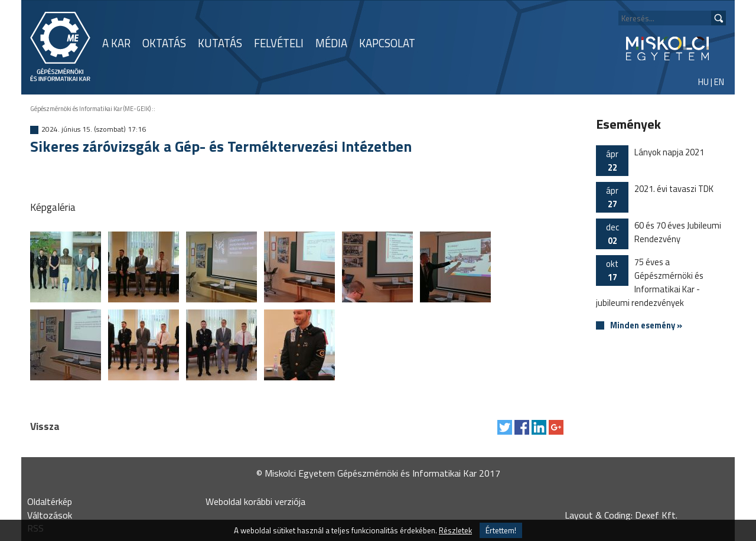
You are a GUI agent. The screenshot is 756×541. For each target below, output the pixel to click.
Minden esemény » (646, 326)
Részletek (455, 530)
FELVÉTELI (279, 43)
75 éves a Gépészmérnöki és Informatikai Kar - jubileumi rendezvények (650, 282)
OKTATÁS (164, 43)
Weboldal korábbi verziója (255, 501)
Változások (50, 515)
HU (703, 82)
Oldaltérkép (50, 501)
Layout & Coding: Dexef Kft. (621, 515)
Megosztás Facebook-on (522, 427)
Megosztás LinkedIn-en (539, 427)
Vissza (45, 426)
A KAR (116, 43)
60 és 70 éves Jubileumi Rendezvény (659, 234)
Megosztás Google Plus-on (556, 427)
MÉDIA (331, 43)
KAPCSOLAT (387, 43)
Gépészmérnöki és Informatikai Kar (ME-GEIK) (90, 109)
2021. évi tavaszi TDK (655, 197)
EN (719, 82)
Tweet (505, 427)
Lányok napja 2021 (650, 161)
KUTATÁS (220, 43)
